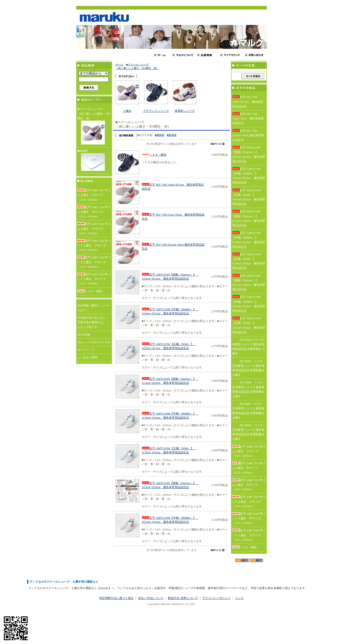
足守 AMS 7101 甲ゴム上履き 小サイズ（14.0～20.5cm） (94, 195)
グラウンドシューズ (156, 111)
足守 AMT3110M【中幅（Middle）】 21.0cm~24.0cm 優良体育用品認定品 (249, 240)
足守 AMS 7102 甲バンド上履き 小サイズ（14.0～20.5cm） (94, 245)
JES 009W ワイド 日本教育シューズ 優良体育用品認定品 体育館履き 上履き (248, 432)
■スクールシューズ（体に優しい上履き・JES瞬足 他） (94, 126)
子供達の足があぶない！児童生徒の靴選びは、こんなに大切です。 (93, 322)
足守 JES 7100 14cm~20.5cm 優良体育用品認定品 (248, 102)
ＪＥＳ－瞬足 (90, 291)
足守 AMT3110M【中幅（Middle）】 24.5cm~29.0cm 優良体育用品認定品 (249, 304)
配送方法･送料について (183, 598)
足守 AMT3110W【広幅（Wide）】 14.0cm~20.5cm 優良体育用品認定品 (249, 197)
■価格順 (160, 135)
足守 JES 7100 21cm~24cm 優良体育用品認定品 (248, 119)
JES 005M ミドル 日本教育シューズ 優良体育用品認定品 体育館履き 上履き (248, 368)
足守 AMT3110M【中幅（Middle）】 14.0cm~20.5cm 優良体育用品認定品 (249, 176)
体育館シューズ (185, 111)
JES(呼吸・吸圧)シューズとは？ (93, 308)
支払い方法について (151, 598)
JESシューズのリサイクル (94, 342)
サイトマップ (86, 350)
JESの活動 (84, 335)
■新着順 (172, 135)
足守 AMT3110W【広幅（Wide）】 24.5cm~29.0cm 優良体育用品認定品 (249, 325)
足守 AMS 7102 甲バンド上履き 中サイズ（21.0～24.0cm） (94, 262)
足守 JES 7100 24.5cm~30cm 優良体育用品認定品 (248, 135)
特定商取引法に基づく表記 (116, 598)
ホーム (119, 64)
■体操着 (94, 161)
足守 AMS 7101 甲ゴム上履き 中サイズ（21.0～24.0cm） (94, 212)
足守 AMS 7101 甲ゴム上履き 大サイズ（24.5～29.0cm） (94, 228)
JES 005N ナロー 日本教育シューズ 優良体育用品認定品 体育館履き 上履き (249, 347)
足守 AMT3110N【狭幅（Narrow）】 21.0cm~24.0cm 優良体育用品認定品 (249, 218)
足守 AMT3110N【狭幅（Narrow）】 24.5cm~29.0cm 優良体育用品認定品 (249, 283)
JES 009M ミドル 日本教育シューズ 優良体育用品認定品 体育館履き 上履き (248, 389)
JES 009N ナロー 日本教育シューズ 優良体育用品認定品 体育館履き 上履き (248, 411)
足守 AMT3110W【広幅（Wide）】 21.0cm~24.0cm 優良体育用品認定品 (249, 261)
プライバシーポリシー (217, 598)
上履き (127, 111)
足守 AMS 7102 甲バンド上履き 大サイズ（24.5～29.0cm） (94, 279)
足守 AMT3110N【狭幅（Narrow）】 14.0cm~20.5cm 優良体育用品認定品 (249, 154)
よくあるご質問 (87, 357)
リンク (239, 598)
